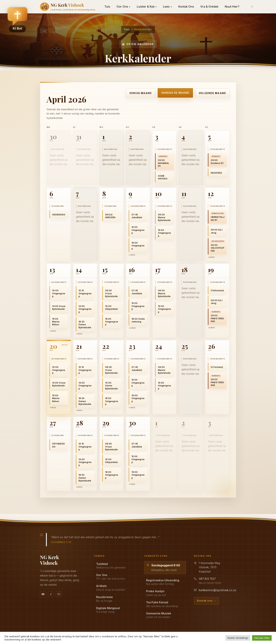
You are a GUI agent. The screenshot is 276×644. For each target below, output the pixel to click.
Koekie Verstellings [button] (238, 638)
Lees (167, 7)
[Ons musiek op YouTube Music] (51, 594)
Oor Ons (123, 7)
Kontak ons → (206, 601)
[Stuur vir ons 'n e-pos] (59, 594)
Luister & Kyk (147, 7)
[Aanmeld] (252, 7)
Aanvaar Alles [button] (262, 638)
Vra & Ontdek (209, 7)
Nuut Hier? (232, 7)
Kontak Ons (186, 7)
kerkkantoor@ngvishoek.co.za (217, 590)
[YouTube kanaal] (43, 594)
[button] (17, 20)
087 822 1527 (207, 579)
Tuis (107, 7)
